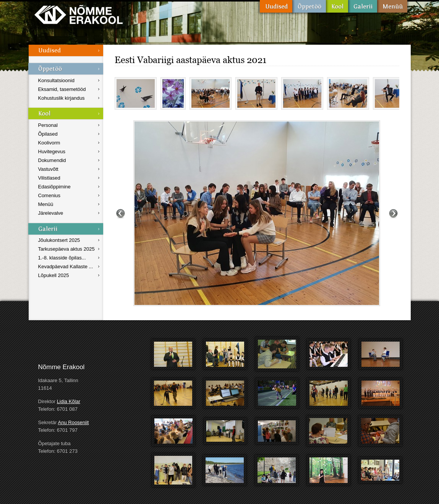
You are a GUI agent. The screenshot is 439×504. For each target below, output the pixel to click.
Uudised (276, 6)
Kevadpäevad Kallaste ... (66, 267)
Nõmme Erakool (79, 14)
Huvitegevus (52, 152)
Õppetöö (309, 6)
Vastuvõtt (48, 169)
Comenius (49, 195)
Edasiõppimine (54, 187)
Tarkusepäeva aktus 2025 (66, 249)
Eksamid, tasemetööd (62, 89)
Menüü (392, 6)
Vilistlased (49, 178)
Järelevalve (51, 213)
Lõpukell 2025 (54, 275)
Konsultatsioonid (56, 80)
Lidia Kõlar (69, 401)
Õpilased (48, 134)
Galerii (363, 6)
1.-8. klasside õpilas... (62, 258)
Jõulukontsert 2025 (59, 240)
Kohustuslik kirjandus (62, 98)
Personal (48, 125)
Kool (337, 6)
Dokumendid (52, 160)
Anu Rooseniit (74, 422)
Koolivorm (49, 143)
